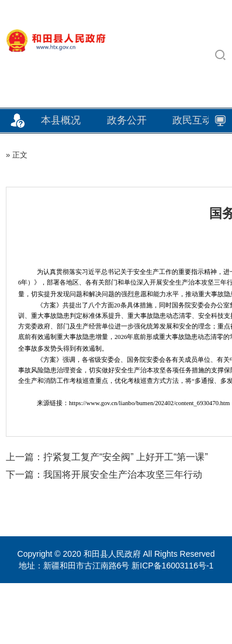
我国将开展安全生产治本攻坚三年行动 (123, 475)
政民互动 (192, 120)
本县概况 (61, 120)
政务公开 (127, 120)
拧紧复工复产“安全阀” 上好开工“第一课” (126, 457)
